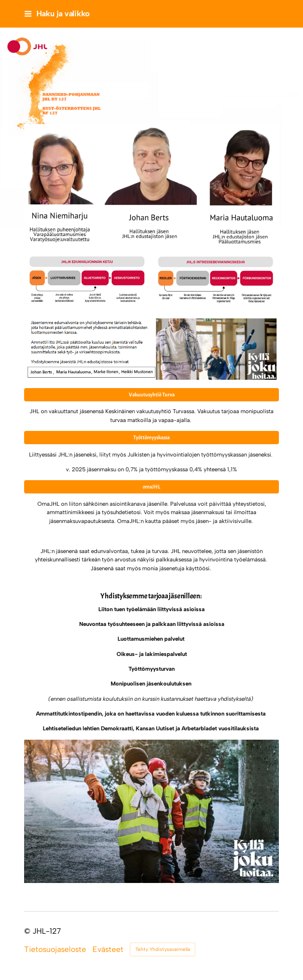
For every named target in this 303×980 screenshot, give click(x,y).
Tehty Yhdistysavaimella (163, 949)
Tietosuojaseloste (55, 949)
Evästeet (108, 949)
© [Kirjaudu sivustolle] (28, 931)
